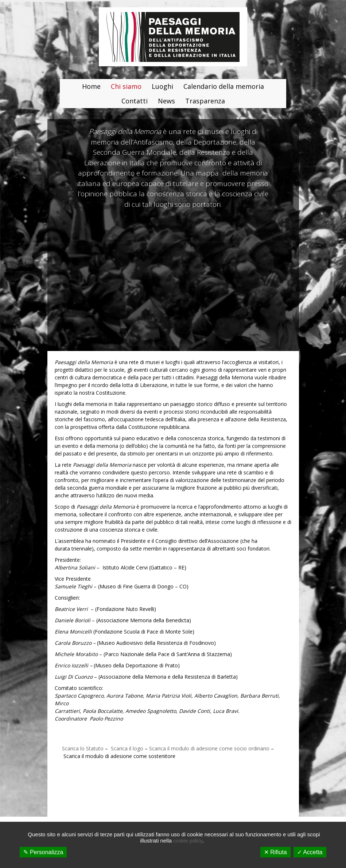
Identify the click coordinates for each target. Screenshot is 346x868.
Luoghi (162, 86)
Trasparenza (205, 101)
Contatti (135, 101)
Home (91, 86)
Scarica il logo (126, 748)
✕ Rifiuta (275, 852)
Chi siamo (126, 86)
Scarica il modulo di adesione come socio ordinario (209, 748)
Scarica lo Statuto (83, 748)
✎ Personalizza (43, 852)
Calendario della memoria (224, 86)
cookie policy (188, 841)
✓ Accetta (310, 852)
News (166, 101)
